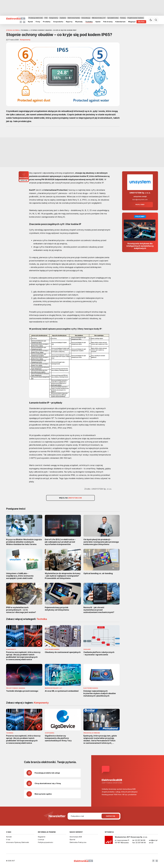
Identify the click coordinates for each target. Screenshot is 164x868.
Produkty (47, 22)
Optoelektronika (113, 18)
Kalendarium (120, 22)
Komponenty (54, 18)
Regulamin (42, 837)
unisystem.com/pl (140, 196)
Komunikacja (86, 18)
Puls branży (108, 22)
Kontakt (9, 837)
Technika (89, 22)
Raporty (69, 22)
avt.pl (151, 843)
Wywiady (79, 22)
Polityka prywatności (45, 842)
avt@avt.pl (153, 840)
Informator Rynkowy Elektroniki (18, 842)
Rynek (30, 22)
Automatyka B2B (76, 837)
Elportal (72, 840)
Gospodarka (58, 22)
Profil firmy (140, 205)
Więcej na (70, 498)
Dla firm (141, 22)
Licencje (41, 840)
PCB (46, 18)
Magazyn (132, 22)
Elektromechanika (74, 18)
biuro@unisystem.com (140, 200)
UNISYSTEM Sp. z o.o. (140, 193)
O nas (8, 840)
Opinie (98, 22)
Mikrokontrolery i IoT (99, 18)
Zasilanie (63, 18)
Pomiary (123, 18)
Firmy (38, 22)
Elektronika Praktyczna (78, 842)
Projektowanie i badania (135, 18)
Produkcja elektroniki (36, 18)
